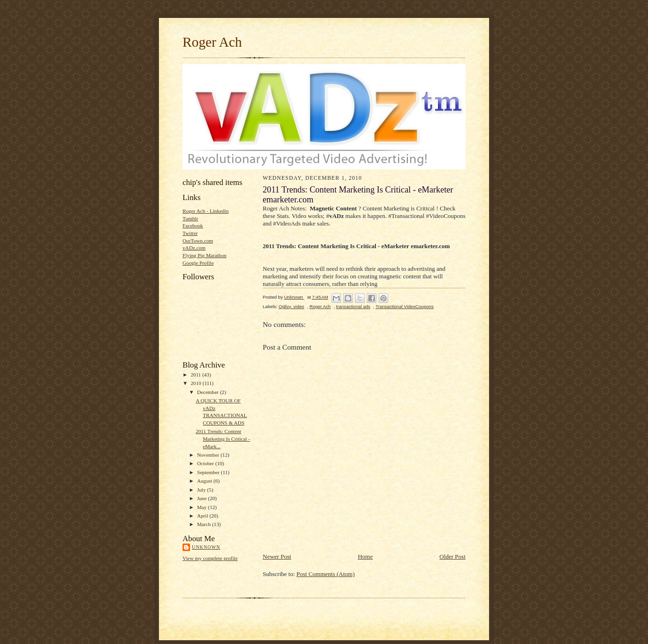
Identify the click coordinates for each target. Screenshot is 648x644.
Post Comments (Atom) (326, 574)
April (203, 516)
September (209, 472)
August (205, 481)
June (203, 498)
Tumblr (190, 218)
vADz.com (194, 248)
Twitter (190, 233)
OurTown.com (198, 241)
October (206, 463)
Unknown (206, 547)
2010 (196, 383)
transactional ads (353, 306)
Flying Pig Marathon (204, 255)
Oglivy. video (291, 306)
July (202, 490)
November (209, 455)
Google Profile (198, 263)
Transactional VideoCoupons (404, 306)
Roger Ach (212, 42)
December (209, 392)
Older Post (453, 556)
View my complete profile (210, 558)
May (203, 507)
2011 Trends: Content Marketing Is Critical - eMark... (223, 439)
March (205, 524)
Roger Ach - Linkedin (206, 211)
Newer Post (277, 556)
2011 (196, 375)
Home (366, 556)
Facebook (193, 226)
